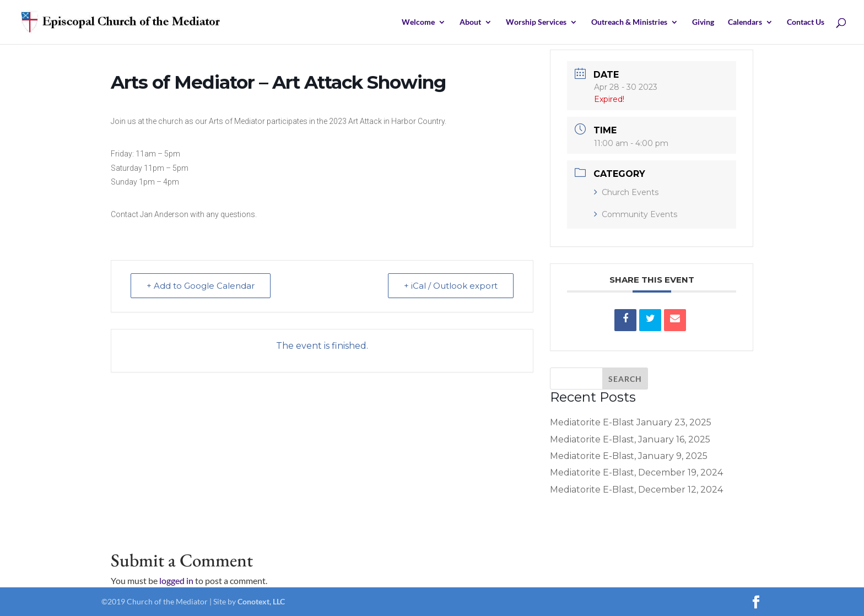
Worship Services (536, 22)
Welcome (418, 22)
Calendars (745, 22)
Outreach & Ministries (629, 22)
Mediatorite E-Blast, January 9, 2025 (629, 456)
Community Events (636, 214)
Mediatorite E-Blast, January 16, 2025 (630, 439)
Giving (703, 22)
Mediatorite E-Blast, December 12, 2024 (636, 490)
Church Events (626, 192)
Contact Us (806, 22)
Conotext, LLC (261, 601)
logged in (176, 580)
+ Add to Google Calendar (201, 286)
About (470, 22)
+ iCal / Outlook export (451, 286)
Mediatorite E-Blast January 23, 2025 (631, 422)
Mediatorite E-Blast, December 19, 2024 (636, 472)
